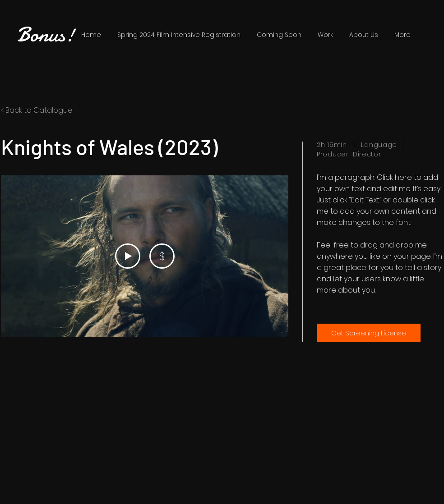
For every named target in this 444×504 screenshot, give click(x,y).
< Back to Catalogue (37, 110)
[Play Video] (128, 256)
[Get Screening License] (369, 333)
